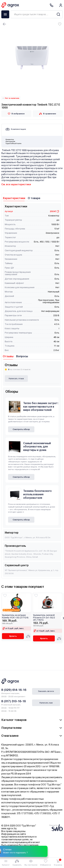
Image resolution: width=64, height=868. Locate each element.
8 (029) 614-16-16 (14, 690)
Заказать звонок (46, 691)
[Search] (58, 14)
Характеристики (14, 198)
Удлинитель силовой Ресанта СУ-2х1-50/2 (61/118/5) (44, 618)
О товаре (34, 198)
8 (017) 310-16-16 (14, 701)
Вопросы (22, 356)
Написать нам (46, 703)
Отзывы (8, 356)
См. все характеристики (16, 184)
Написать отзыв (16, 379)
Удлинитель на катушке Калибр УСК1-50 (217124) (15, 616)
